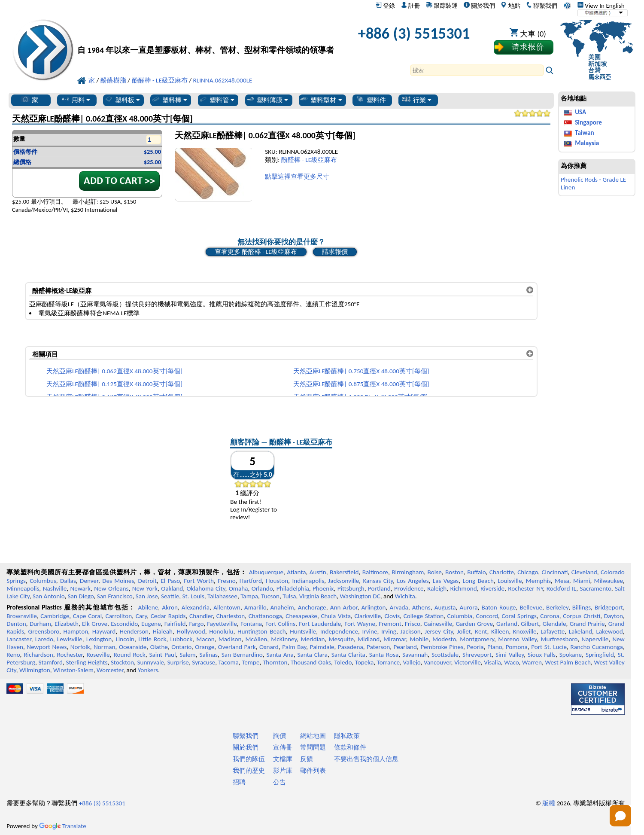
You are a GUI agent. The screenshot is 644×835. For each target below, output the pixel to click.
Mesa (562, 581)
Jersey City (439, 631)
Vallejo (412, 662)
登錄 (385, 6)
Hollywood (191, 631)
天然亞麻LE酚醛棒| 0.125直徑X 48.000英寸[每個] (114, 384)
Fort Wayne (360, 624)
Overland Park (237, 647)
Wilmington (35, 670)
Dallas (68, 581)
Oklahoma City (206, 588)
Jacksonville (343, 581)
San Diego (81, 596)
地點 (510, 6)
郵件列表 (313, 771)
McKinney (284, 639)
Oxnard (269, 647)
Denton (16, 624)
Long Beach (478, 581)
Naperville (595, 639)
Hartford (251, 581)
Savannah (415, 655)
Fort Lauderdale (320, 624)
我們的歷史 (249, 771)
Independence (339, 631)
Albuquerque (266, 572)
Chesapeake (301, 616)
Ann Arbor (344, 607)
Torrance (389, 662)
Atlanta (296, 572)
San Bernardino (242, 655)
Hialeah (163, 631)
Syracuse (204, 662)
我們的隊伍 (249, 759)
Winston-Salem (73, 670)
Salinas (208, 655)
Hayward (104, 631)
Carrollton (119, 616)
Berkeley (557, 607)
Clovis (392, 616)
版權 (549, 803)
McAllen (257, 639)
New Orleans (111, 588)
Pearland (405, 647)
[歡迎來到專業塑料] (206, 35)
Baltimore (375, 572)
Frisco (413, 624)
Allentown (227, 607)
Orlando (262, 588)
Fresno (226, 581)
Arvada (399, 607)
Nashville (55, 588)
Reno (13, 655)
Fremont (390, 624)
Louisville (510, 581)
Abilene (148, 607)
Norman (105, 647)
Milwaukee (609, 581)
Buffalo (476, 572)
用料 (75, 100)
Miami (582, 581)
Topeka (365, 662)
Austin (318, 572)
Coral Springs (519, 616)
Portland (379, 588)
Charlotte (502, 572)
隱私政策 (347, 736)
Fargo (196, 624)
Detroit (148, 581)
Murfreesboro (559, 639)
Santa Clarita (348, 655)
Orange (205, 647)
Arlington (374, 607)
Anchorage (312, 607)
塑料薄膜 (267, 100)
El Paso (170, 581)
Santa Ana (280, 655)
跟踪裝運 (442, 6)
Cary (141, 616)
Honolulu (221, 631)
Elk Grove (95, 624)
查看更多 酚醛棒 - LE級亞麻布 (256, 252)
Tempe (251, 662)
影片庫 (283, 771)
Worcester (110, 670)
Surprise (178, 662)
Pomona (517, 647)
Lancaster (19, 639)
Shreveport (477, 655)
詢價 (279, 736)
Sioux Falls (542, 655)
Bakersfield (344, 572)
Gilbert (530, 624)
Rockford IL (561, 588)
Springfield (600, 655)
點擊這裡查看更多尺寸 (297, 177)
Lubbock (181, 639)
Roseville (98, 655)
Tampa (249, 596)
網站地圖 (313, 736)
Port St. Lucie (549, 647)
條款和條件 (350, 747)
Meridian (313, 639)
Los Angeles (413, 581)
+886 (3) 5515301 (414, 33)
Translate (63, 826)
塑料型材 (320, 100)
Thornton (275, 662)
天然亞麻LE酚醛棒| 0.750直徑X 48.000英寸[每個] (361, 371)
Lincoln (125, 639)
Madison (230, 639)
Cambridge (55, 616)
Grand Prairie (587, 624)
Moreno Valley (517, 639)
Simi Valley (510, 655)
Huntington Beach (262, 631)
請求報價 (335, 252)
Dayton (614, 616)
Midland (369, 639)
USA (580, 112)
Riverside (492, 588)
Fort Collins (280, 624)
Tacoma (229, 662)
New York (145, 588)
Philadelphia (293, 588)
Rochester (70, 655)
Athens (421, 607)
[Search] (477, 70)
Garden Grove (474, 624)
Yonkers (148, 670)
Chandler (201, 616)
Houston (277, 581)
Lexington (99, 639)
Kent (481, 631)
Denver (89, 581)
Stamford (50, 662)
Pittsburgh (351, 588)
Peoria (475, 647)
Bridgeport (609, 607)
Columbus (43, 581)
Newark (80, 588)
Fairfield (175, 624)
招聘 (239, 782)
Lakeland (580, 631)
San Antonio (49, 596)
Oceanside (133, 647)
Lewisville (70, 639)
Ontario (181, 647)
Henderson (134, 631)
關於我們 (479, 6)
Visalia (492, 662)
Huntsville (303, 631)
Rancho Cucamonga (596, 647)
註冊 (411, 6)
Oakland (172, 588)
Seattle (170, 596)
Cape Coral (87, 616)
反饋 (307, 759)
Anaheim (282, 607)
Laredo (44, 639)
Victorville (468, 662)
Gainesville (438, 624)
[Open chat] (620, 816)
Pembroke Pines (442, 647)
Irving (389, 631)
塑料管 (216, 100)
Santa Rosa (384, 655)
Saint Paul (162, 655)
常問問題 (313, 747)
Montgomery (477, 639)
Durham (40, 624)
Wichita (405, 596)
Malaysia (587, 143)
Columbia (460, 616)
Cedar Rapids (168, 616)
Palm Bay (294, 647)
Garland (507, 624)
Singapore (588, 122)
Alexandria (196, 607)
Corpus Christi (582, 616)
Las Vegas (446, 581)
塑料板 (122, 100)
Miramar (395, 639)
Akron (170, 607)
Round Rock (129, 655)
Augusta (445, 607)
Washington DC (360, 596)
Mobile (419, 639)
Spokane (571, 655)
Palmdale (322, 647)
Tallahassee (222, 596)
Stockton (122, 662)
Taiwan (584, 133)
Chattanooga (265, 616)
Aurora (468, 607)
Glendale (554, 624)
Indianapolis (308, 581)
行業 (417, 100)
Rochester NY (525, 588)
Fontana (251, 624)
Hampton (76, 631)
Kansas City (378, 581)
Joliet (464, 631)
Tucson (270, 596)
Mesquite (341, 639)
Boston (454, 572)
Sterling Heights (87, 662)
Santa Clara (313, 655)
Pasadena (351, 647)
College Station (424, 616)
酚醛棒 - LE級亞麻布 (309, 160)
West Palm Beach (568, 662)
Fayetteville (222, 624)
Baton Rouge (498, 607)
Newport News (47, 647)
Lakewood (610, 631)
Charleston (231, 616)
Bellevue (531, 607)
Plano (495, 647)
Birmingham (408, 572)
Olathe (159, 647)
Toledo (343, 662)
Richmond (463, 588)
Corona (550, 616)
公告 (279, 782)
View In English (601, 6)
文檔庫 (283, 759)
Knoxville (525, 631)
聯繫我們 (542, 6)
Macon (205, 639)
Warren (532, 662)
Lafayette (553, 631)
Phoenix (323, 588)
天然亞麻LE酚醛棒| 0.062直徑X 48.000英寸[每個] (114, 371)
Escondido (124, 624)
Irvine (369, 631)
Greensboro (44, 631)
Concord (487, 616)
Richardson (38, 655)
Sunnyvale (150, 662)
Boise (435, 572)
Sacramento (596, 588)
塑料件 (371, 100)
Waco (511, 662)
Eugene (151, 624)
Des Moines (118, 581)
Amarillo (255, 607)
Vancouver (437, 662)
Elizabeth (67, 624)
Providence (409, 588)
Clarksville (368, 616)
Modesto (444, 639)
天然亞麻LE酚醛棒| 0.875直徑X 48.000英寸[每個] (361, 384)
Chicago (528, 572)
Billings (582, 607)
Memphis (538, 581)
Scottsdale (445, 655)
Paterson (378, 647)
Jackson (410, 631)
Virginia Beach (318, 596)
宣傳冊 (283, 747)
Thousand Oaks (311, 662)
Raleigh (437, 588)
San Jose (147, 596)
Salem (187, 655)
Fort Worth (199, 581)
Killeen (500, 631)
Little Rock (152, 639)
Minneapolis (23, 588)
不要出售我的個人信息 (366, 759)
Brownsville (22, 616)
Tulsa (289, 596)
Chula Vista (336, 616)
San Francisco (115, 596)
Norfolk (80, 647)
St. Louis (193, 596)
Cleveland (584, 572)
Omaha (238, 588)
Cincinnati (554, 572)
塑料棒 (169, 100)
